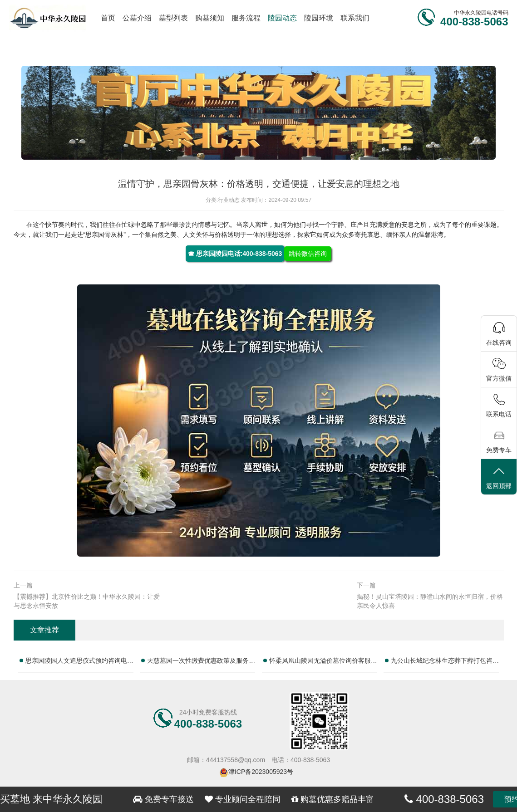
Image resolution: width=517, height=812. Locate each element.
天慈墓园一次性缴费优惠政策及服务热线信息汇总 (201, 662)
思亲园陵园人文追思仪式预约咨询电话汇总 (79, 662)
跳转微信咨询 (308, 254)
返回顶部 (499, 477)
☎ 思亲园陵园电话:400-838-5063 (235, 254)
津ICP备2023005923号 (261, 772)
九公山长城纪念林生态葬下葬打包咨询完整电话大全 (445, 662)
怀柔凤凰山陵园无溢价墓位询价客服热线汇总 (323, 662)
